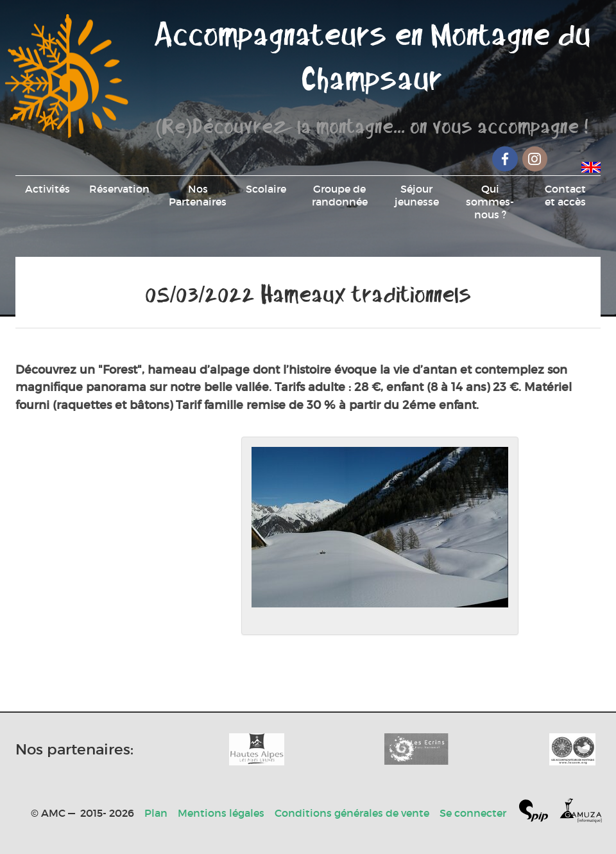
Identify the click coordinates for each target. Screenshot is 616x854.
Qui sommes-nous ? (490, 202)
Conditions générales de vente (352, 813)
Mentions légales (221, 813)
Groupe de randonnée (340, 195)
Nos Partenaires (198, 195)
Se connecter (473, 813)
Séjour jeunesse (417, 195)
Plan (156, 813)
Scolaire (266, 189)
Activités (47, 189)
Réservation (119, 189)
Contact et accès (565, 195)
